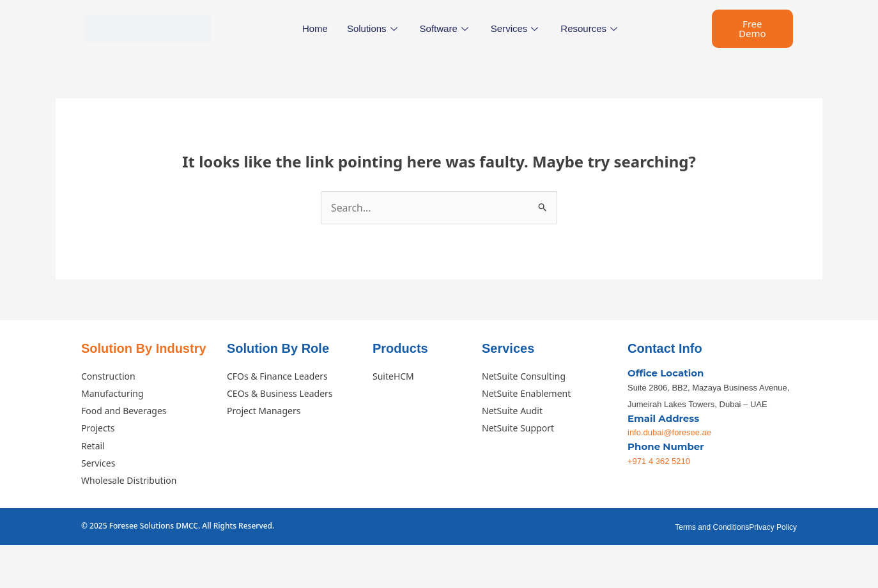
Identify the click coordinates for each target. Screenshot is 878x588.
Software (446, 28)
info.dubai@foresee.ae (669, 433)
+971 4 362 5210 (659, 462)
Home (315, 28)
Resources (590, 28)
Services (516, 28)
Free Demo (752, 28)
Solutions (374, 28)
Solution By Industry (144, 348)
